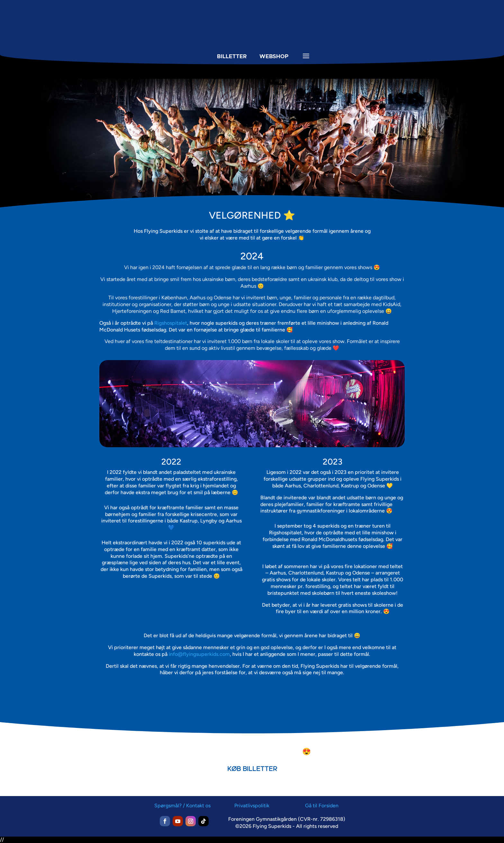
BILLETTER (232, 56)
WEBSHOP (274, 56)
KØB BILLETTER (252, 769)
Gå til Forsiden (322, 806)
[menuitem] (192, 68)
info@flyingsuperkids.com (199, 654)
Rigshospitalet (171, 323)
